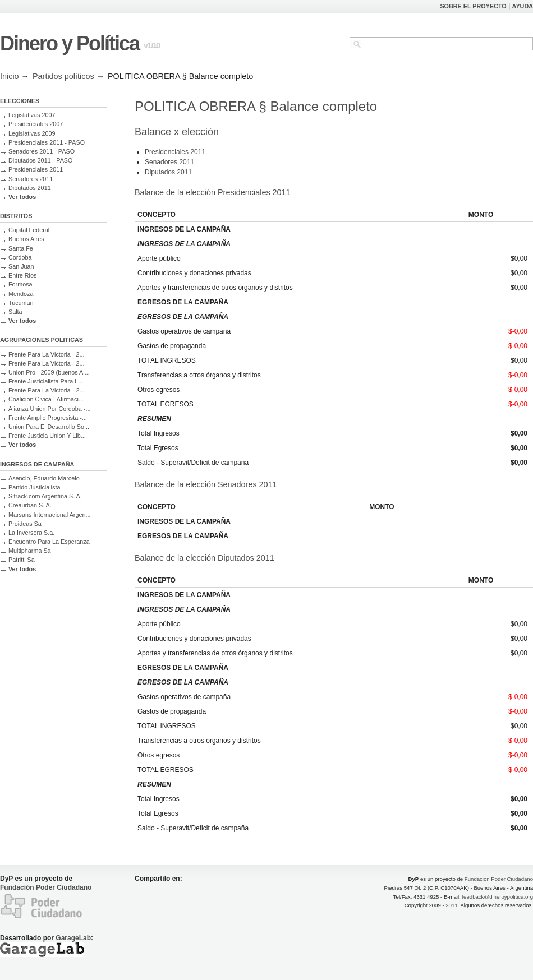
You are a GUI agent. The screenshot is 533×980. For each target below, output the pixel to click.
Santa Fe (21, 248)
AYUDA (523, 6)
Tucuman (21, 303)
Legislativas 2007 (32, 115)
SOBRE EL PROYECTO (473, 6)
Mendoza (21, 294)
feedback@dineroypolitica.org (497, 897)
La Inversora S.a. (31, 533)
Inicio (10, 76)
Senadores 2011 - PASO (42, 151)
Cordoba (20, 257)
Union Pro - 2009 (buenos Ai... (49, 372)
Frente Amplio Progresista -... (48, 418)
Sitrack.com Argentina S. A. (45, 496)
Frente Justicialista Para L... (46, 381)
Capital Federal (29, 230)
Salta (15, 312)
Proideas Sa (25, 524)
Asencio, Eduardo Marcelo (44, 478)
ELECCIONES (20, 101)
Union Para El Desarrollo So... (49, 427)
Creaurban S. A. (30, 505)
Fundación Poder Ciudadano (46, 887)
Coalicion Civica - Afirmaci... (46, 399)
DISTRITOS (16, 216)
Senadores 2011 (31, 179)
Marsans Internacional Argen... (49, 515)
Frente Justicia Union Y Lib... (47, 436)
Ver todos (22, 197)
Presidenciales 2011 (36, 169)
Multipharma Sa (30, 551)
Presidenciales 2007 (36, 124)
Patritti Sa (22, 560)
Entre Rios (22, 275)
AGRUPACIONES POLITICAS (42, 340)
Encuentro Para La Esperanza (49, 542)
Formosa (20, 284)
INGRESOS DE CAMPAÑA (37, 464)
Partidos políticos (63, 76)
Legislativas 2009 (32, 133)
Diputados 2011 (30, 188)
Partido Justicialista (34, 487)
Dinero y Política (70, 43)
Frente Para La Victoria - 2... (46, 354)
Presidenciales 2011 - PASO (47, 142)
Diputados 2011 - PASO (40, 160)
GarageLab (73, 938)
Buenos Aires (26, 239)
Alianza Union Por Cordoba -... (49, 409)
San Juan (21, 266)
